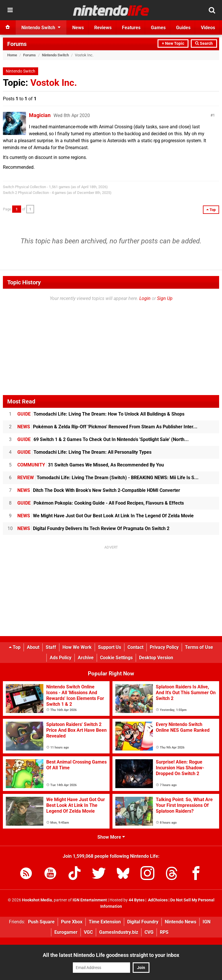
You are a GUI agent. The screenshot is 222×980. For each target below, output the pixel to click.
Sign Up (165, 298)
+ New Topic (173, 43)
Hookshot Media (37, 900)
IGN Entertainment (90, 900)
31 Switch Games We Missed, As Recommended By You (91, 465)
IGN (207, 922)
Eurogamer (66, 932)
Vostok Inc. (54, 83)
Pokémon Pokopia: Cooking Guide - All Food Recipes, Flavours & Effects (101, 503)
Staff (51, 647)
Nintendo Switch (55, 55)
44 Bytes (137, 900)
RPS (164, 932)
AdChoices (157, 900)
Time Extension (105, 922)
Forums (17, 44)
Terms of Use (199, 647)
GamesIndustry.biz (119, 932)
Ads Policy (61, 658)
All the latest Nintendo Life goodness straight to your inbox (111, 955)
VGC (88, 932)
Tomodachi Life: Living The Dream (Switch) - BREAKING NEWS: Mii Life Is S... (108, 478)
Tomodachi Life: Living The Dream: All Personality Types (84, 452)
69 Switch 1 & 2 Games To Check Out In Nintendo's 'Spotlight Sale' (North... (103, 439)
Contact (135, 647)
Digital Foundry (143, 922)
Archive (86, 658)
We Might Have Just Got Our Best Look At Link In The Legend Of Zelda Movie (106, 516)
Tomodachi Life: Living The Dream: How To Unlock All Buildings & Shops (101, 414)
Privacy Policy (164, 647)
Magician (40, 115)
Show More (111, 837)
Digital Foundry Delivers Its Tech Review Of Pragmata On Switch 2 (93, 528)
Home (12, 55)
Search (204, 43)
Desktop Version (156, 658)
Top (15, 647)
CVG (149, 932)
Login (145, 298)
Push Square (41, 922)
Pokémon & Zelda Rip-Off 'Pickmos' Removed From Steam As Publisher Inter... (107, 427)
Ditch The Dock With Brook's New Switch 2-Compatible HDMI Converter (99, 490)
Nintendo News (181, 922)
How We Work (77, 647)
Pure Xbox (72, 922)
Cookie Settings (116, 658)
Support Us (110, 647)
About (33, 647)
